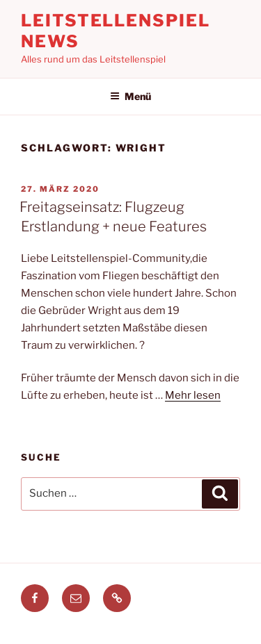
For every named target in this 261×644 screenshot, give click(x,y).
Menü (130, 96)
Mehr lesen (193, 395)
